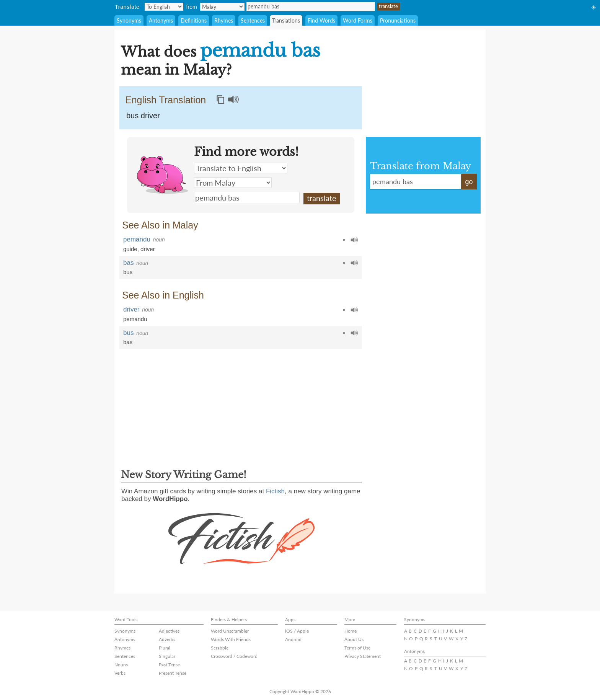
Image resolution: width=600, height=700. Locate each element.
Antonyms (161, 20)
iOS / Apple (297, 631)
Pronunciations (398, 20)
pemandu (137, 239)
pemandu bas (311, 7)
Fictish (275, 491)
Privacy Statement (363, 656)
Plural (165, 648)
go (469, 182)
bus (128, 272)
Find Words (321, 20)
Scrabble (220, 648)
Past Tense (169, 665)
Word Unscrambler (230, 631)
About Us (354, 639)
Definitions (194, 20)
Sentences (253, 20)
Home (351, 631)
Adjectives (169, 631)
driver (148, 249)
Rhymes (224, 20)
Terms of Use (357, 648)
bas (128, 263)
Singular (167, 656)
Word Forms (358, 20)
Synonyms (129, 20)
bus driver (143, 116)
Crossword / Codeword (234, 656)
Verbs (120, 673)
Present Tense (173, 673)
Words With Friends (231, 639)
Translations (286, 20)
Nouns (121, 665)
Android (293, 639)
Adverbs (167, 639)
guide (130, 249)
